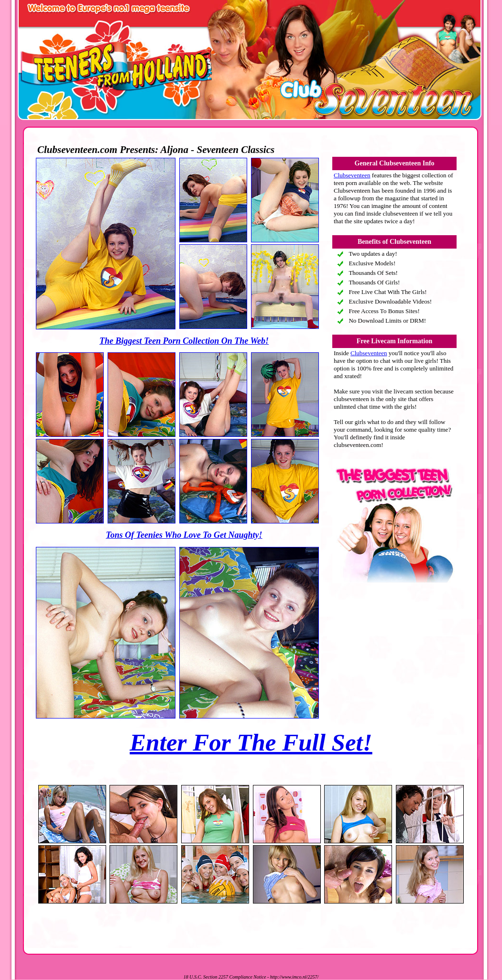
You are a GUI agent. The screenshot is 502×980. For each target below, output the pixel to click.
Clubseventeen (352, 175)
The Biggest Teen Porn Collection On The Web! (184, 341)
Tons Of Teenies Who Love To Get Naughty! (184, 535)
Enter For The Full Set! (251, 742)
